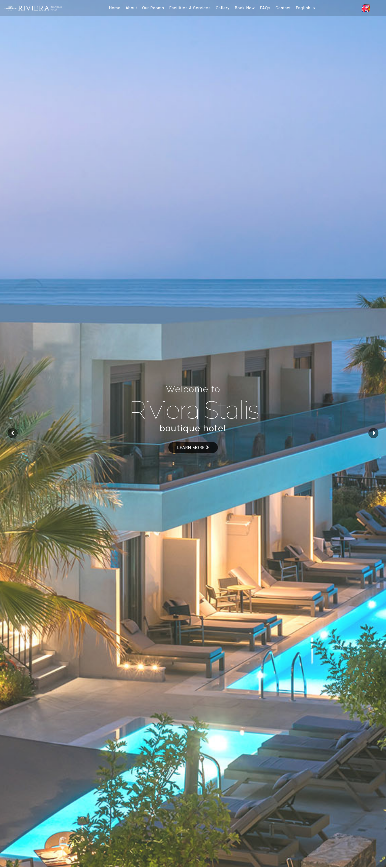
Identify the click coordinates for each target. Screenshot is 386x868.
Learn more (193, 448)
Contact (283, 8)
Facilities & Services (190, 8)
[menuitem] (306, 8)
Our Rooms (153, 8)
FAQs (265, 8)
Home (115, 8)
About (131, 8)
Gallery (223, 8)
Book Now (245, 8)
